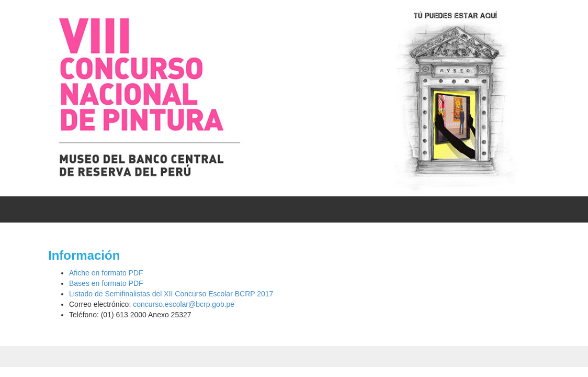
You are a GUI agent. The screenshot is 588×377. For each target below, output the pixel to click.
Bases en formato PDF (106, 283)
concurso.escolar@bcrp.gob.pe (184, 304)
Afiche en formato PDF (106, 273)
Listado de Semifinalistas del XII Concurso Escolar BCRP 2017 (171, 294)
